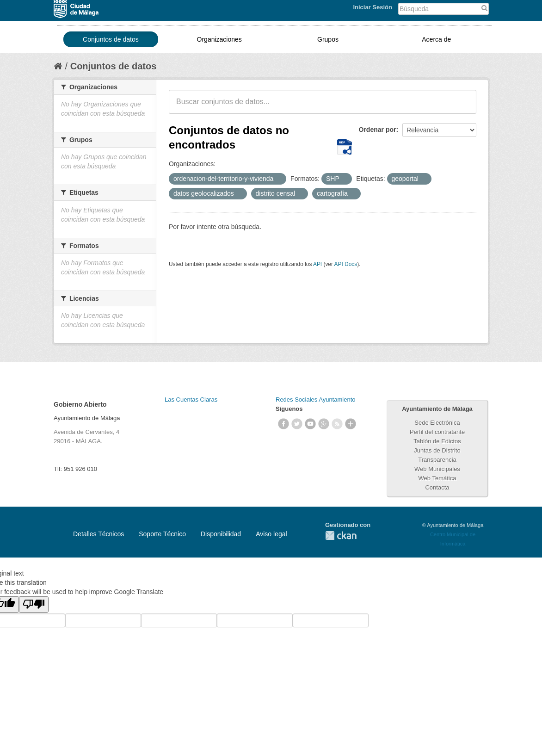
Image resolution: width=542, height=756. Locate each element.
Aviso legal (271, 534)
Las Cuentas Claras (191, 400)
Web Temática (437, 478)
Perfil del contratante (437, 432)
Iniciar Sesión (373, 7)
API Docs (346, 264)
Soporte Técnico (162, 534)
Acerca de (436, 39)
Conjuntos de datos (111, 39)
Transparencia (437, 460)
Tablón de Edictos (437, 441)
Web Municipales (437, 469)
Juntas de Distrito (437, 450)
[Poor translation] (34, 604)
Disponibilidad (221, 534)
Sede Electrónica (437, 423)
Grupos (328, 39)
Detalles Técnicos (99, 534)
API (317, 264)
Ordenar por (378, 130)
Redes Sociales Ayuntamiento (315, 400)
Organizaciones (219, 39)
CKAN (341, 536)
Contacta (437, 487)
